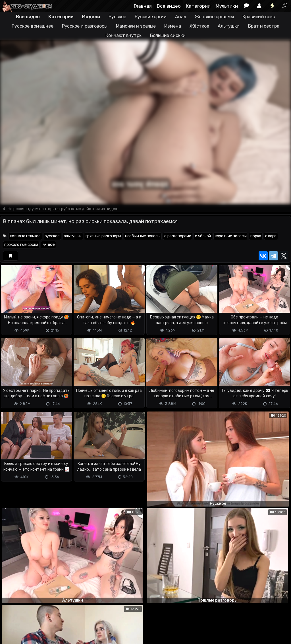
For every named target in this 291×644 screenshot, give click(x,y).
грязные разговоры (103, 236)
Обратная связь (59, 617)
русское (52, 236)
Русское (117, 17)
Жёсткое (199, 26)
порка (256, 236)
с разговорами (178, 236)
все (48, 245)
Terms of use (29, 617)
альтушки (73, 236)
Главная (143, 6)
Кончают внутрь (123, 35)
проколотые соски (21, 245)
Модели (91, 17)
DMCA (9, 617)
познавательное (25, 236)
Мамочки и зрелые (136, 26)
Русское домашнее (32, 26)
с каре (271, 236)
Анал (181, 17)
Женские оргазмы (214, 17)
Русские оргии (151, 17)
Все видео (169, 6)
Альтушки (229, 26)
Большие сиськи (168, 35)
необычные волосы (143, 236)
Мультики (227, 6)
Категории (198, 6)
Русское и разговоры (85, 26)
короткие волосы (231, 236)
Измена (172, 26)
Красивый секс (259, 17)
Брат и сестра (264, 26)
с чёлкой (203, 236)
